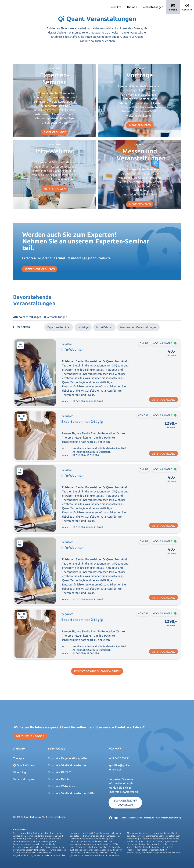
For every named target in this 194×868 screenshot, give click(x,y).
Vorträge (83, 327)
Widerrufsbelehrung (171, 818)
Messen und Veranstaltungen (138, 327)
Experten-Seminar (59, 327)
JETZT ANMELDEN (164, 400)
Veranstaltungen (153, 7)
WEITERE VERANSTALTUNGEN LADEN (97, 671)
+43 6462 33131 (119, 758)
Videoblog (19, 772)
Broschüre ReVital (59, 779)
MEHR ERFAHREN (54, 132)
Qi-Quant (10, 7)
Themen (132, 7)
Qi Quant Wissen (24, 765)
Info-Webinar (104, 327)
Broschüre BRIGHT (59, 772)
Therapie (19, 758)
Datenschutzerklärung (131, 818)
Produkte (115, 7)
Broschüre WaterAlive (62, 786)
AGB (158, 818)
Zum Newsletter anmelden (125, 803)
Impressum (149, 818)
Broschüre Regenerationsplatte (67, 758)
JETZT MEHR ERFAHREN (39, 269)
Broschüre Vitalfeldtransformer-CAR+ (71, 793)
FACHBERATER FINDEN (30, 736)
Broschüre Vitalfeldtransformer (67, 765)
